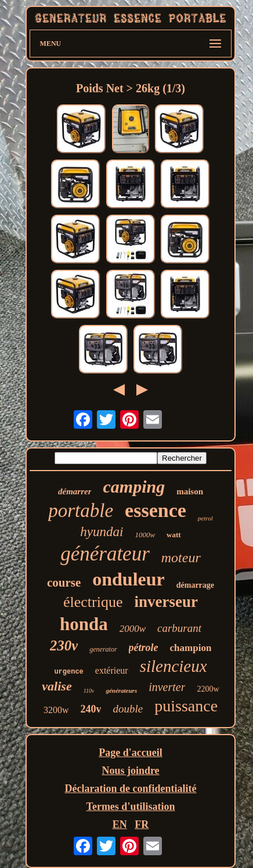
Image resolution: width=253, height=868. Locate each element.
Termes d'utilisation (131, 806)
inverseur (166, 602)
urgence (68, 672)
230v (64, 645)
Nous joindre (130, 771)
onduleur (128, 579)
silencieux (174, 666)
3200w (56, 710)
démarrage (195, 585)
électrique (93, 602)
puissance (186, 706)
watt (174, 535)
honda (84, 624)
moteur (181, 558)
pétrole (144, 648)
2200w (208, 689)
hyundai (102, 532)
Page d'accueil (130, 753)
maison (190, 491)
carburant (179, 628)
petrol (205, 518)
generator (103, 649)
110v (89, 691)
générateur (105, 554)
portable (81, 511)
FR (142, 824)
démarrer (75, 491)
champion (191, 648)
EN (120, 824)
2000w (133, 629)
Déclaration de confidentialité (131, 789)
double (128, 709)
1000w (145, 535)
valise (57, 686)
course (64, 583)
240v (91, 709)
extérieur (112, 670)
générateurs (121, 690)
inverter (167, 687)
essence (156, 510)
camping (134, 487)
